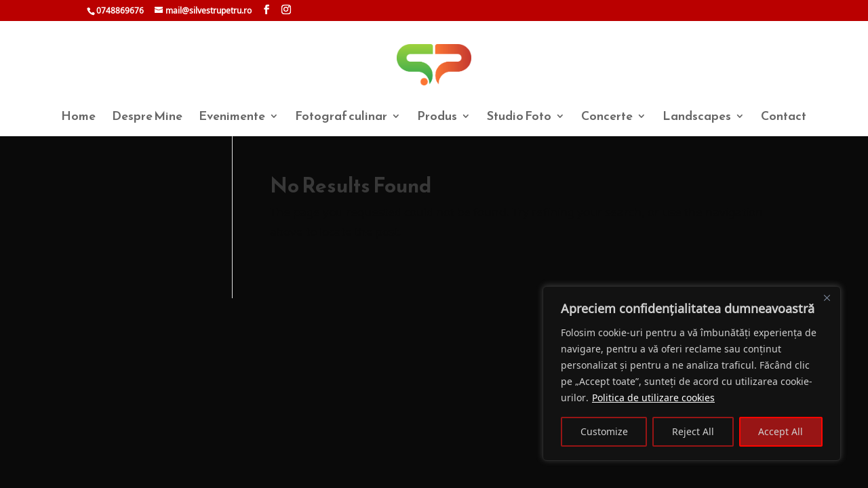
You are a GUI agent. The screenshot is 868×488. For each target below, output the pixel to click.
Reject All (693, 431)
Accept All (781, 431)
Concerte (607, 118)
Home (78, 118)
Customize (604, 431)
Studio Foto (519, 118)
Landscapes (697, 118)
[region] (692, 373)
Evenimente (232, 118)
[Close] (827, 298)
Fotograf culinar (341, 118)
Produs (437, 118)
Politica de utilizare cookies (653, 398)
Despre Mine (147, 118)
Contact (784, 118)
